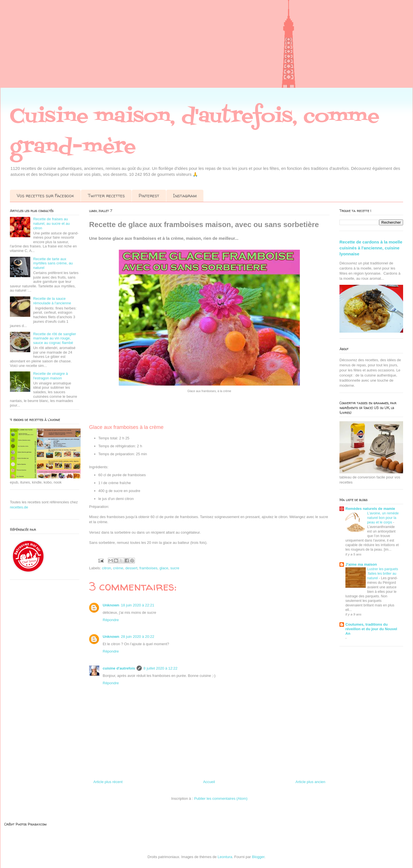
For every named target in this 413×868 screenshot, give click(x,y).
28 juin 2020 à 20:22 (138, 637)
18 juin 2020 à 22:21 (138, 605)
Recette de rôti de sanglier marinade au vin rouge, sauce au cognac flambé (55, 338)
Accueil (209, 782)
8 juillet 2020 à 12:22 (160, 668)
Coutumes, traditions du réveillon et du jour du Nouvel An (371, 629)
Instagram (185, 196)
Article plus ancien (311, 782)
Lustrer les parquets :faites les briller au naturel (383, 574)
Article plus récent (108, 782)
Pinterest (149, 196)
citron (107, 568)
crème (118, 568)
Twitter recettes (106, 196)
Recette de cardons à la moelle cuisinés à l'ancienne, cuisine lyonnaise (371, 248)
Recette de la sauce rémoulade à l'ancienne (52, 301)
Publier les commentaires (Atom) (221, 798)
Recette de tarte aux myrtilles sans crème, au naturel (53, 263)
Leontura (225, 857)
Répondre (111, 620)
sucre (175, 568)
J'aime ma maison (361, 564)
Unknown (111, 605)
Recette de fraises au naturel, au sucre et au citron (51, 223)
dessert (131, 568)
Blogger (258, 857)
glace (164, 568)
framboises (149, 568)
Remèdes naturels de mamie (370, 509)
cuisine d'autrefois (119, 668)
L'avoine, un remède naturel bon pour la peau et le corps (383, 518)
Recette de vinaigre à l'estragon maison (50, 376)
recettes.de (19, 507)
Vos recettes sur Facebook (45, 196)
